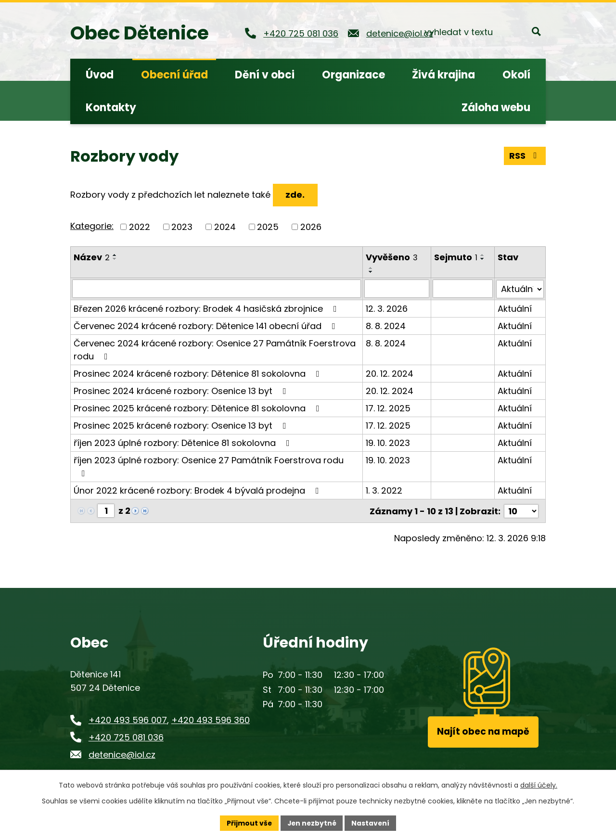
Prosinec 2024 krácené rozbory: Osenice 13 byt (182, 390)
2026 (311, 227)
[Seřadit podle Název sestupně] (115, 259)
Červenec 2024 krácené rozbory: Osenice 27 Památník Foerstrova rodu (215, 349)
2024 (225, 227)
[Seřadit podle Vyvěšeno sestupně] (372, 272)
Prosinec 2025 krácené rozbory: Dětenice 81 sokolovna (199, 408)
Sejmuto (456, 257)
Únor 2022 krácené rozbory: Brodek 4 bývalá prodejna (198, 490)
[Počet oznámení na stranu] (521, 510)
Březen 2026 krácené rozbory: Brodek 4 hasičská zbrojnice (207, 308)
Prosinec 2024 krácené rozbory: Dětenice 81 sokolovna (199, 373)
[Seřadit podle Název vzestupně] (115, 255)
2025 (268, 227)
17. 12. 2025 (389, 408)
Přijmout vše (248, 823)
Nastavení (372, 823)
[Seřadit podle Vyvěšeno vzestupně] (372, 268)
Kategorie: (92, 226)
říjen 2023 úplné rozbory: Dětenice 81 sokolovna (184, 442)
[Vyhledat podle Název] (217, 289)
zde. (295, 195)
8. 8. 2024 (386, 325)
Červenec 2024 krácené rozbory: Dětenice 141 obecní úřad (206, 325)
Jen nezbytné (312, 823)
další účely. (539, 785)
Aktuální (515, 308)
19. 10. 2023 (388, 442)
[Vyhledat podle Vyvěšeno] (397, 289)
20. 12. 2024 (390, 373)
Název (92, 257)
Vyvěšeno (392, 257)
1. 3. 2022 (385, 490)
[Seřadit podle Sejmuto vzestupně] (483, 255)
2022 (140, 227)
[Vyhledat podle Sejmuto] (463, 289)
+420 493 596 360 (211, 719)
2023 (182, 227)
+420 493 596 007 (128, 719)
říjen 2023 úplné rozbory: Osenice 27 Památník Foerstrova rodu (209, 465)
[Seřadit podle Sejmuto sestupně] (483, 259)
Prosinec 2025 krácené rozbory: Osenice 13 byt (182, 425)
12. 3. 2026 (387, 308)
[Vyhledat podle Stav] (520, 289)
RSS (525, 156)
